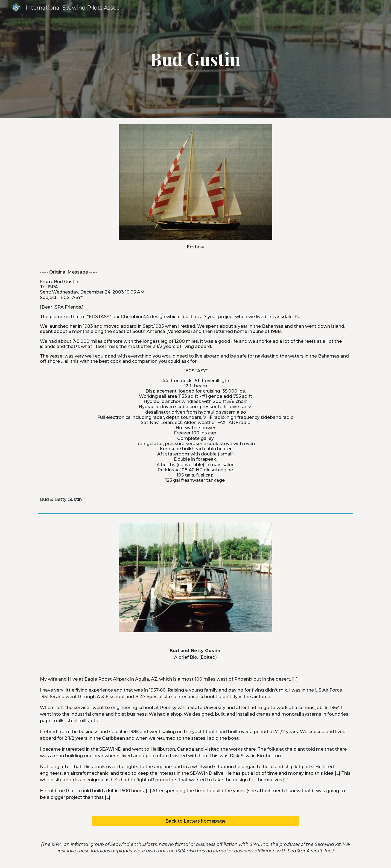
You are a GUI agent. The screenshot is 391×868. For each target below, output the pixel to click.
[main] (196, 59)
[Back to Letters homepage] (196, 821)
